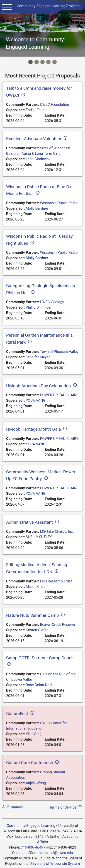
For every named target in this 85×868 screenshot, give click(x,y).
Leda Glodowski (38, 159)
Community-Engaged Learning (31, 826)
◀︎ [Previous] (7, 28)
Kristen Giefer (37, 630)
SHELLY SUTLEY (39, 537)
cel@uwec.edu (61, 853)
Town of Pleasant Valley (59, 352)
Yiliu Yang (34, 734)
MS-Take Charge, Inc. (57, 531)
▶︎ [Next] (82, 28)
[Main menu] (7, 7)
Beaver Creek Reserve (57, 625)
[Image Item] (30, 62)
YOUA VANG (35, 400)
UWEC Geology (52, 302)
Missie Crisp (36, 587)
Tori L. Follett (36, 110)
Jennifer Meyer (38, 357)
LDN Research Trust (56, 581)
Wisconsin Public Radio (59, 203)
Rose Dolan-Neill (39, 685)
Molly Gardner (37, 208)
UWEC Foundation (54, 104)
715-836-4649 (32, 847)
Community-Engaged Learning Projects (48, 6)
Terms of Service (66, 807)
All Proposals (13, 807)
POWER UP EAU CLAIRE (59, 395)
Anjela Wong (36, 783)
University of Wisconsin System (55, 864)
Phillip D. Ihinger (39, 307)
